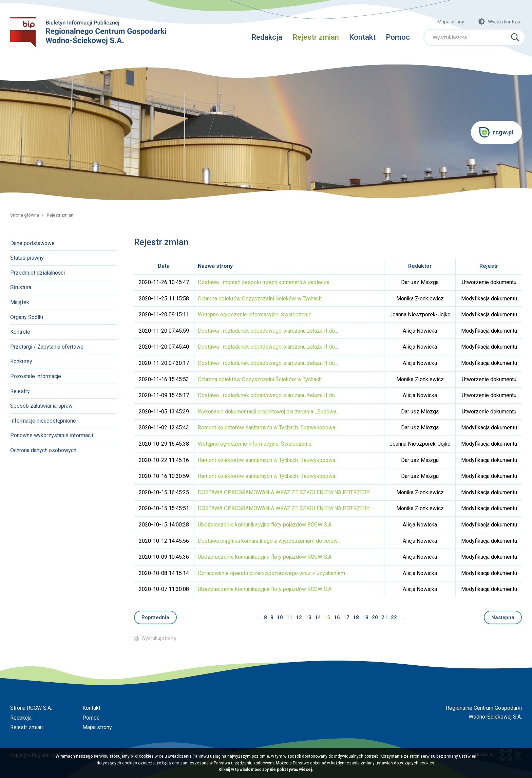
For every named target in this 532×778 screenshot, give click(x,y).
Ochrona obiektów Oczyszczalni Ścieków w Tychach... (261, 299)
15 (327, 617)
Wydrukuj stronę (159, 638)
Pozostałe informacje (36, 376)
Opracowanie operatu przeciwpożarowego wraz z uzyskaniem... (273, 573)
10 (280, 617)
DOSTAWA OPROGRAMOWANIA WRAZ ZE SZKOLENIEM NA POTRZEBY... (285, 492)
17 (346, 617)
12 (299, 617)
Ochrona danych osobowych (43, 450)
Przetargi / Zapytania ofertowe (47, 347)
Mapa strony (451, 22)
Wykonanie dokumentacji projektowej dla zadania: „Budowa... (269, 412)
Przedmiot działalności (37, 273)
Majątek (20, 302)
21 (384, 617)
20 (375, 617)
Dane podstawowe (32, 243)
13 (308, 617)
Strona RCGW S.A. (31, 708)
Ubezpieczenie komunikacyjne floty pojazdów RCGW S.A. (265, 525)
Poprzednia (155, 617)
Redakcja (267, 37)
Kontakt (362, 37)
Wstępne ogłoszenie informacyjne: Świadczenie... (256, 314)
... (259, 617)
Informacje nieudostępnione (43, 421)
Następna (503, 617)
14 (318, 617)
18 (356, 617)
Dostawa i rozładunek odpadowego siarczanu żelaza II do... (268, 331)
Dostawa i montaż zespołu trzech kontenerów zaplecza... (265, 282)
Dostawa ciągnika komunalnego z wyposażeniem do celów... (269, 541)
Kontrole (20, 332)
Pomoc (398, 37)
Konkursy (21, 361)
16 (337, 617)
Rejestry (20, 391)
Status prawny (27, 258)
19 (365, 617)
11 (289, 617)
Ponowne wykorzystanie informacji (52, 435)
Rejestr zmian (316, 37)
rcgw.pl (496, 132)
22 (394, 617)
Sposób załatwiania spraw (41, 406)
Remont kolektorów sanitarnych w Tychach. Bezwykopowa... (268, 428)
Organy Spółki (27, 317)
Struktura (21, 287)
